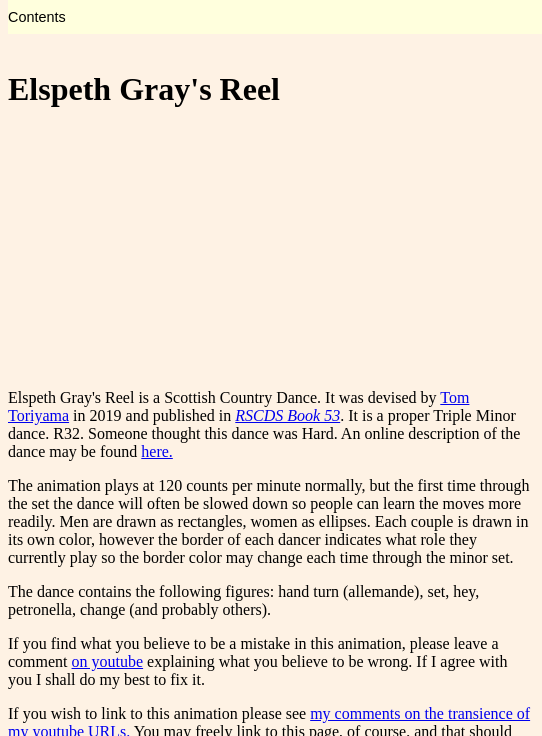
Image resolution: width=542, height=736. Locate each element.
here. (157, 451)
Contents (37, 17)
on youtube (108, 661)
